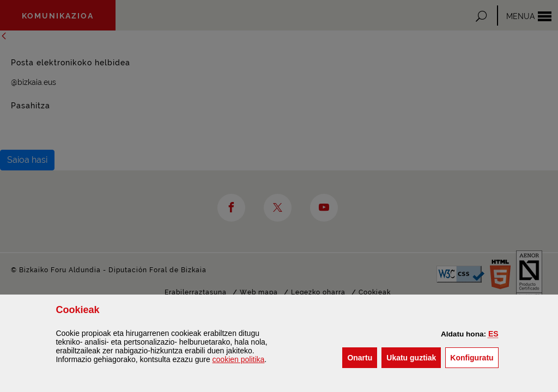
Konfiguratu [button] (474, 357)
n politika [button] (239, 359)
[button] (493, 334)
